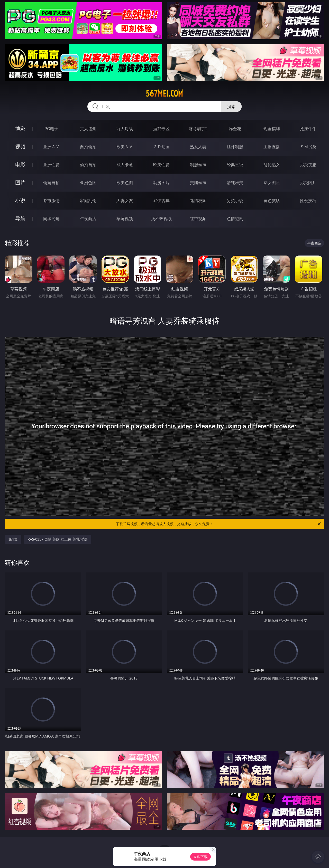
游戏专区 (161, 129)
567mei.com (164, 93)
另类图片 (308, 183)
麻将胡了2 (198, 129)
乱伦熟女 (272, 165)
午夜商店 (88, 219)
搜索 (231, 107)
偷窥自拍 (51, 183)
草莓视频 (125, 219)
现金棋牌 (272, 129)
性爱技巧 (308, 201)
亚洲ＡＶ (51, 147)
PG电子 (51, 129)
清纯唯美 (235, 183)
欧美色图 (125, 183)
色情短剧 (235, 219)
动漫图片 (161, 183)
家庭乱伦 (88, 201)
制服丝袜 (198, 165)
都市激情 (51, 201)
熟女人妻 (198, 147)
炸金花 (235, 129)
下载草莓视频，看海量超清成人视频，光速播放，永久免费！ (219, 524)
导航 (20, 218)
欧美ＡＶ (125, 147)
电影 (20, 164)
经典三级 (235, 165)
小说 (20, 200)
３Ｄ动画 (161, 147)
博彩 (20, 129)
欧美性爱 (161, 165)
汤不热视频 (161, 219)
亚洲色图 (88, 183)
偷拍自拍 (88, 165)
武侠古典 (161, 201)
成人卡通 (125, 165)
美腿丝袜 (198, 183)
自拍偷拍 (88, 147)
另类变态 (308, 165)
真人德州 (88, 129)
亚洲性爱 (51, 165)
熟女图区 (272, 183)
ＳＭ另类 (308, 147)
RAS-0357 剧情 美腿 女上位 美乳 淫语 (58, 539)
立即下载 (200, 857)
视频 (20, 147)
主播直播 (272, 147)
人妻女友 (125, 201)
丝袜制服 (235, 147)
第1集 (13, 539)
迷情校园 (198, 201)
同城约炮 (51, 219)
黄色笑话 (272, 201)
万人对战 (125, 129)
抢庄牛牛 (308, 129)
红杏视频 (198, 219)
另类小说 (235, 201)
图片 (20, 182)
